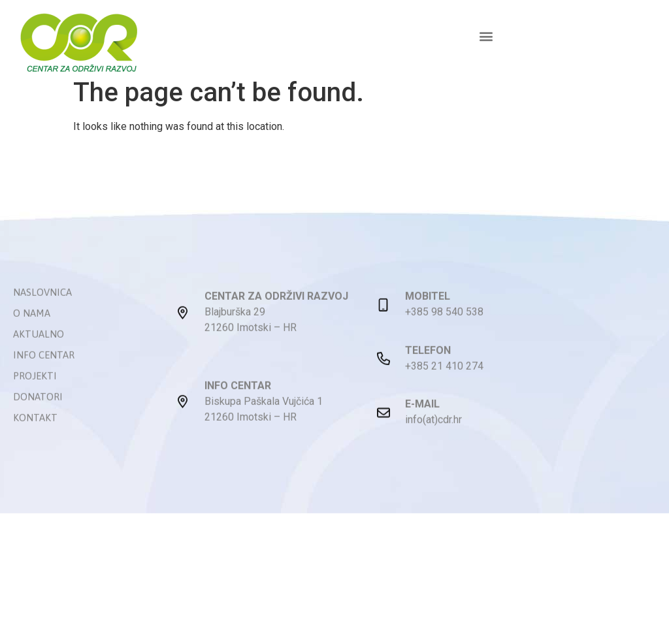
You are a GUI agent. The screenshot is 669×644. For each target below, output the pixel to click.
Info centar (44, 375)
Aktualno (39, 354)
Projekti (35, 396)
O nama (32, 333)
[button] (486, 36)
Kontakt (35, 438)
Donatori (38, 417)
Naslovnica (42, 313)
